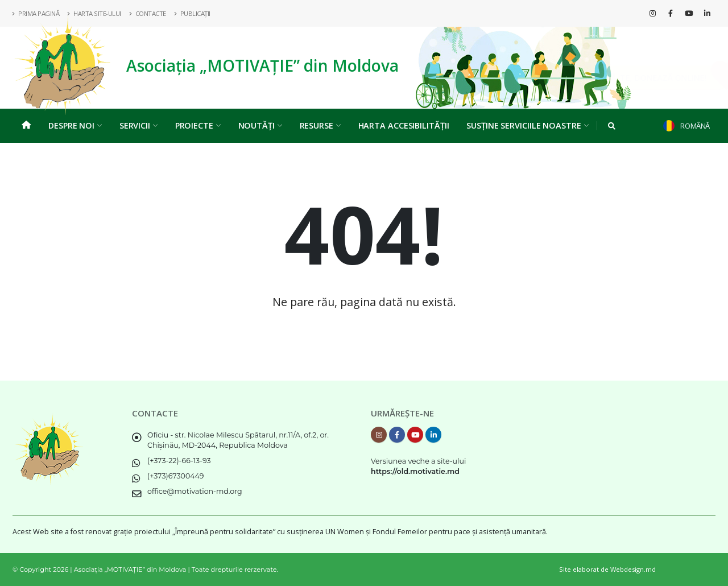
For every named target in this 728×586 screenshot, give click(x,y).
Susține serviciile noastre (527, 125)
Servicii (138, 125)
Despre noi (75, 125)
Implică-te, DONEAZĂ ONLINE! (630, 78)
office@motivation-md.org (195, 491)
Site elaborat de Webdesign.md (607, 569)
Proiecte (198, 125)
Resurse (320, 125)
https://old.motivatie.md (415, 471)
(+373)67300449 (176, 476)
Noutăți (260, 125)
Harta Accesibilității (404, 125)
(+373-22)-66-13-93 (179, 461)
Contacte (148, 13)
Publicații (193, 13)
